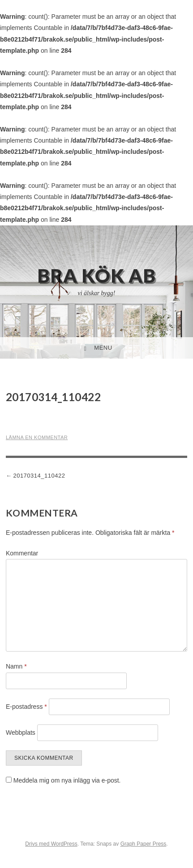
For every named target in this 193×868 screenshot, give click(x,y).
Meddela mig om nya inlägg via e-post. (67, 780)
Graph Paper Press (144, 844)
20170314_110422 (39, 476)
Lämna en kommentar (37, 437)
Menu (103, 348)
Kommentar (22, 553)
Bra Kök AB (96, 275)
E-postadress (26, 707)
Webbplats (21, 733)
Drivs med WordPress (51, 844)
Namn (16, 666)
